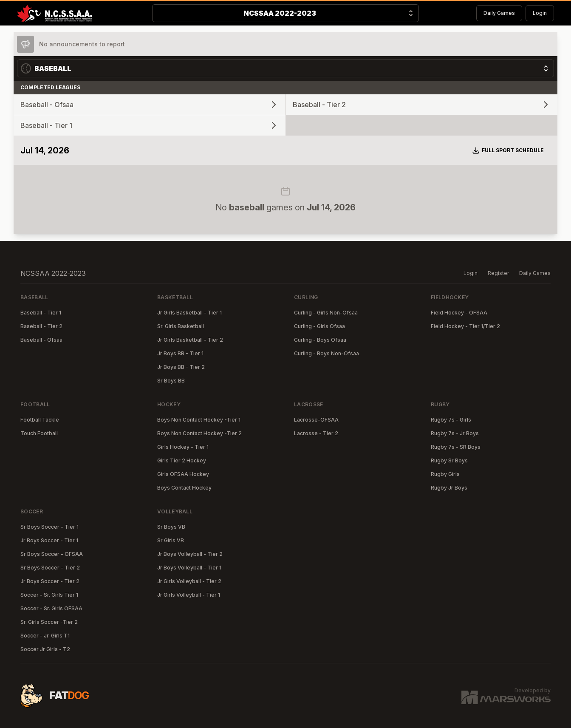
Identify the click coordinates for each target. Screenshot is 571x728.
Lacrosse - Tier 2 (316, 433)
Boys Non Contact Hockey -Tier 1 (199, 420)
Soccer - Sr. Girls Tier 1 (49, 595)
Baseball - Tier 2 (41, 326)
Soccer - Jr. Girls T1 (45, 636)
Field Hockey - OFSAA (459, 313)
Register (498, 273)
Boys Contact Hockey (184, 488)
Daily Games (499, 13)
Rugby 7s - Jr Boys (455, 433)
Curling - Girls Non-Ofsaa (326, 313)
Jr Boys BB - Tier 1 (180, 353)
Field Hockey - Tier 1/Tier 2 (465, 326)
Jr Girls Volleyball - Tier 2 (189, 581)
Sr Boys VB (171, 527)
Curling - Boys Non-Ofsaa (326, 353)
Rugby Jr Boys (449, 488)
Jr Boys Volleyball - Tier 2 (190, 554)
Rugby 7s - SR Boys (456, 447)
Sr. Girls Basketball (181, 326)
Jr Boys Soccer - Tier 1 (49, 540)
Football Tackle (40, 420)
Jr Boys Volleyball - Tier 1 (189, 568)
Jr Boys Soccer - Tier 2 (50, 581)
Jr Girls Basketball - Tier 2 (190, 340)
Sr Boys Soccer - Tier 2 (50, 568)
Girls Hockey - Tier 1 (183, 447)
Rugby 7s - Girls (451, 420)
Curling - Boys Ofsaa (320, 340)
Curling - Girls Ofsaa (319, 326)
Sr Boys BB (171, 381)
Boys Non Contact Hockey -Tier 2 (199, 433)
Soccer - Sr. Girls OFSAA (51, 608)
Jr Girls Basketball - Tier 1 (189, 313)
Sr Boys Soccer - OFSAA (52, 554)
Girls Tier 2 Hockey (182, 460)
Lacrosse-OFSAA (316, 420)
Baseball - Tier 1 (41, 313)
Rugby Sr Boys (449, 460)
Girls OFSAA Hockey (183, 474)
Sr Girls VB (171, 540)
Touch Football (39, 433)
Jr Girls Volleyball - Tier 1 (189, 595)
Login (540, 13)
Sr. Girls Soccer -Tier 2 (49, 622)
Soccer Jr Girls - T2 (45, 649)
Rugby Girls (445, 474)
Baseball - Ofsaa (41, 340)
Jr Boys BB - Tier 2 (181, 367)
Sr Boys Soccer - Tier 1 (49, 527)
